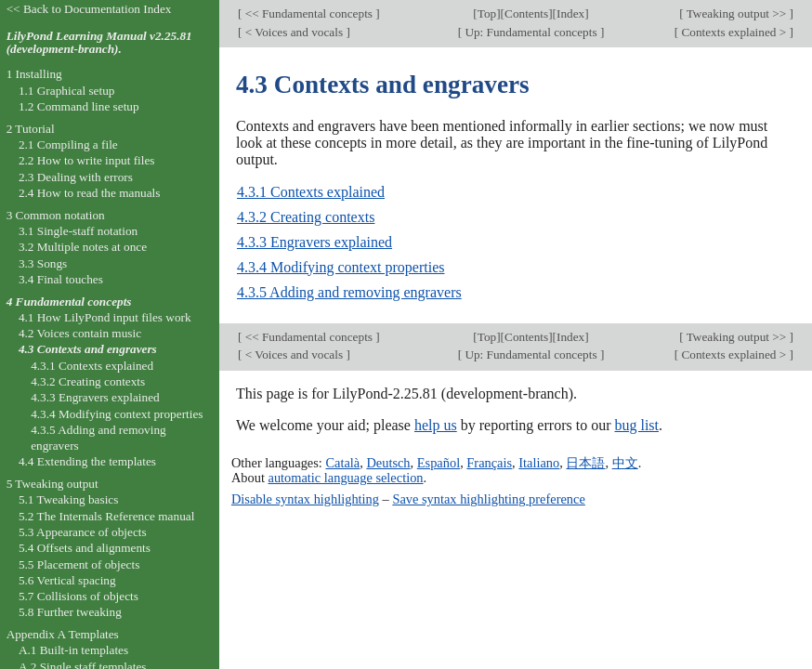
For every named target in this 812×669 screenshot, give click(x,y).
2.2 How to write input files (87, 160)
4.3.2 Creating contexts (306, 217)
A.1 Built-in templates (73, 650)
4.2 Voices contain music (80, 333)
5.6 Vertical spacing (67, 580)
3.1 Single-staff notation (78, 231)
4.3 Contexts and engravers (88, 349)
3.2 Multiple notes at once (83, 247)
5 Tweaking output (52, 484)
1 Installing (34, 74)
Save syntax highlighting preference (488, 499)
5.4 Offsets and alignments (85, 548)
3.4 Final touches (61, 279)
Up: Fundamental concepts (531, 32)
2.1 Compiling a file (68, 144)
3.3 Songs (43, 263)
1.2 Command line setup (79, 106)
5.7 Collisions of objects (79, 596)
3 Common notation (56, 215)
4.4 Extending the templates (87, 461)
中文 (625, 463)
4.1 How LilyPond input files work (105, 317)
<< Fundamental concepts (308, 13)
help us (436, 425)
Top (487, 13)
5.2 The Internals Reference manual (106, 516)
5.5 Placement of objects (79, 564)
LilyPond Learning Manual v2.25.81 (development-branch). (99, 43)
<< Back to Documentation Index (89, 9)
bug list (636, 425)
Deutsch (388, 463)
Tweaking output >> (737, 13)
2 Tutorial (31, 129)
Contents (526, 13)
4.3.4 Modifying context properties (341, 267)
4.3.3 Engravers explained (314, 242)
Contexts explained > (733, 32)
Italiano (539, 463)
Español (439, 463)
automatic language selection (346, 478)
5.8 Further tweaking (70, 612)
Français (489, 463)
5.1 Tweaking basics (69, 499)
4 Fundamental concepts (69, 302)
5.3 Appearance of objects (83, 532)
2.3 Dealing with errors (76, 177)
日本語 (585, 463)
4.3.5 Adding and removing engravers (349, 292)
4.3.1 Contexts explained (311, 192)
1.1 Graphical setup (67, 91)
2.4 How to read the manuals (90, 193)
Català (342, 463)
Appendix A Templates (63, 634)
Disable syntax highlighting (305, 499)
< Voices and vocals (294, 32)
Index (570, 13)
